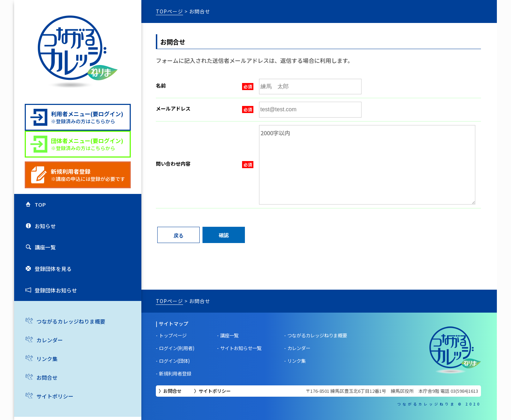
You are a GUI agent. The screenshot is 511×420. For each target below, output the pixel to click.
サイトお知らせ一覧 (246, 348)
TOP (38, 206)
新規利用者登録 (177, 373)
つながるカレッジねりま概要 (70, 341)
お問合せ (45, 398)
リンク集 (45, 379)
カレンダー (48, 360)
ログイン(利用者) (178, 348)
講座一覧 (43, 257)
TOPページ (169, 11)
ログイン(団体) (176, 361)
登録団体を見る (52, 282)
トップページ (174, 335)
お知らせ (43, 232)
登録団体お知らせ (54, 307)
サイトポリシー (215, 391)
